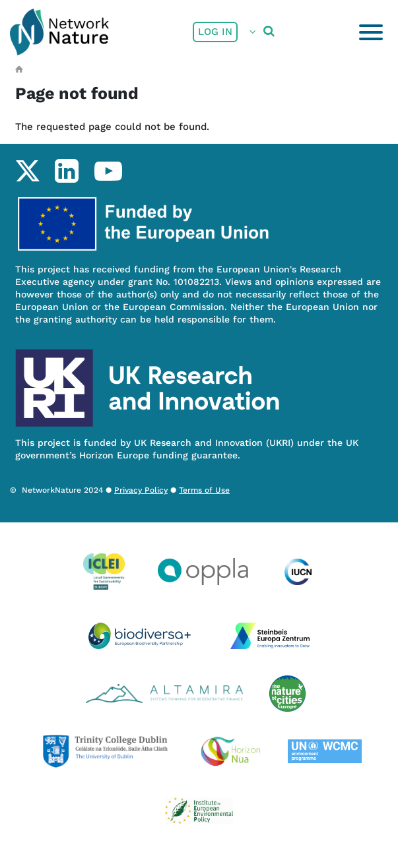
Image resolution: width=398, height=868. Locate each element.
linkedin (66, 171)
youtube (108, 171)
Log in (215, 32)
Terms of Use (204, 490)
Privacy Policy (141, 490)
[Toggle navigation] (371, 32)
